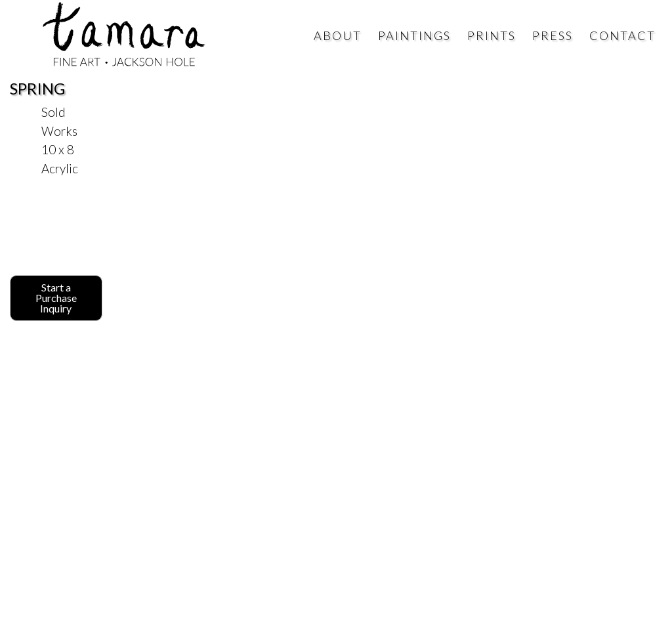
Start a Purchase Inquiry (56, 298)
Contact (622, 35)
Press (553, 35)
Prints (492, 35)
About (338, 35)
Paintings (414, 35)
